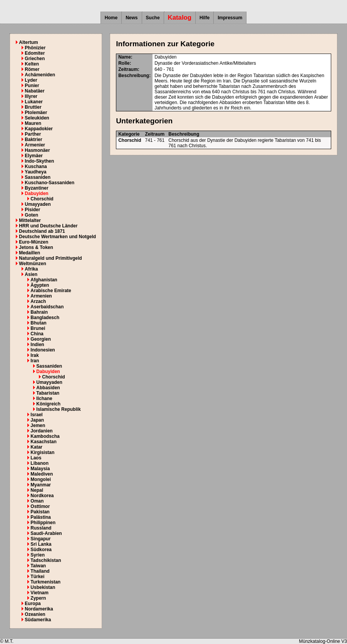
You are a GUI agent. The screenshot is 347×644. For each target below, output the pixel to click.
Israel (36, 415)
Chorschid (42, 199)
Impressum (230, 18)
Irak (34, 355)
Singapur (40, 539)
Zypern (38, 598)
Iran (35, 361)
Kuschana (36, 166)
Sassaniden (38, 177)
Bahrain (39, 312)
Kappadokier (39, 129)
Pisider (32, 210)
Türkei (37, 577)
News (132, 18)
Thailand (40, 571)
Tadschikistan (46, 560)
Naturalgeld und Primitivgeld (50, 258)
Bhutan (38, 323)
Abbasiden (48, 388)
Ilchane (44, 399)
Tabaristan (48, 393)
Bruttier (33, 107)
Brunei (38, 328)
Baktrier (33, 140)
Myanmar (41, 485)
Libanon (39, 463)
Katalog (180, 18)
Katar (36, 447)
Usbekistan (43, 587)
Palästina (41, 517)
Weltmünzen (32, 264)
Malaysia (40, 469)
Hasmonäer (37, 150)
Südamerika (38, 620)
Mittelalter (30, 220)
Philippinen (43, 523)
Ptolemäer (36, 113)
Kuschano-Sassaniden (49, 183)
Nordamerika (39, 609)
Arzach (38, 301)
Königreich (48, 404)
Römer (32, 69)
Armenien (41, 296)
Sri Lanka (41, 544)
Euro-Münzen (34, 242)
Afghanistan (44, 280)
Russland (41, 528)
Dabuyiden (36, 193)
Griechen (35, 59)
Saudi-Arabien (46, 533)
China (37, 334)
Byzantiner (36, 188)
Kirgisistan (42, 452)
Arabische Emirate (51, 291)
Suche (153, 18)
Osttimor (40, 506)
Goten (31, 215)
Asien (31, 274)
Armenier (35, 145)
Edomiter (35, 53)
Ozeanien (35, 614)
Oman (37, 501)
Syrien (38, 555)
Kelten (32, 64)
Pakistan (40, 512)
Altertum (28, 42)
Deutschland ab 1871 (42, 231)
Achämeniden (40, 75)
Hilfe (205, 18)
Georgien (41, 339)
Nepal (37, 490)
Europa (33, 604)
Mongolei (41, 479)
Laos (36, 458)
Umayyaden (38, 204)
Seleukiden (37, 118)
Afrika (31, 269)
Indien (37, 345)
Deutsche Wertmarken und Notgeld (57, 237)
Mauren (33, 123)
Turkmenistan (45, 582)
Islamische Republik (58, 409)
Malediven (42, 474)
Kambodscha (45, 436)
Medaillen (29, 253)
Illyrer (31, 96)
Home (111, 18)
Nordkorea (42, 496)
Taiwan (38, 566)
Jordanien (41, 431)
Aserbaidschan (47, 307)
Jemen (38, 425)
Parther (33, 134)
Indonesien (43, 350)
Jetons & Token (36, 247)
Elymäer (34, 156)
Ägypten (40, 285)
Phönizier (35, 48)
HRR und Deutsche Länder (48, 226)
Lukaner (34, 102)
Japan (37, 420)
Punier (32, 86)
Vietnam (39, 593)
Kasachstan (43, 442)
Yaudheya (35, 172)
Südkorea (41, 550)
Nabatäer (34, 91)
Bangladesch (45, 318)
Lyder (31, 80)
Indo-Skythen (39, 161)
